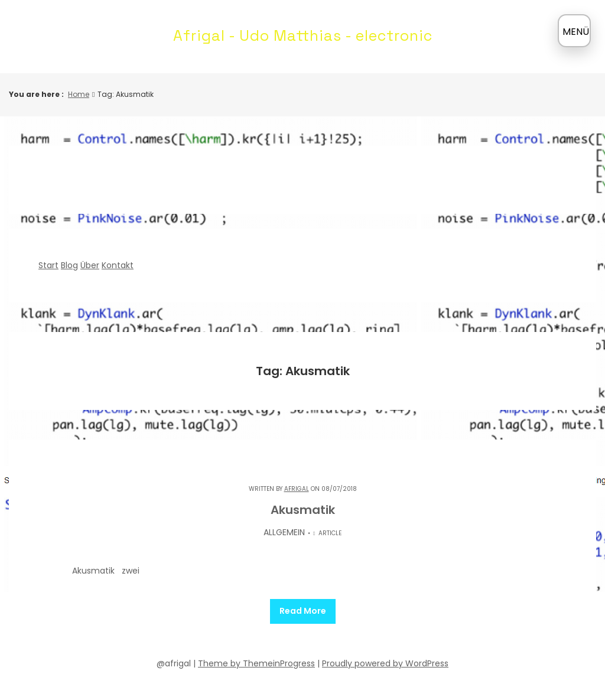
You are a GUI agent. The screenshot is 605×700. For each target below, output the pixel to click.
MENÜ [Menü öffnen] (576, 32)
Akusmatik (303, 510)
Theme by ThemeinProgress (256, 663)
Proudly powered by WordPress (385, 663)
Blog (69, 265)
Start (48, 265)
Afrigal (297, 489)
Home (79, 94)
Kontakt (118, 265)
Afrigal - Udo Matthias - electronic (303, 35)
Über (90, 265)
